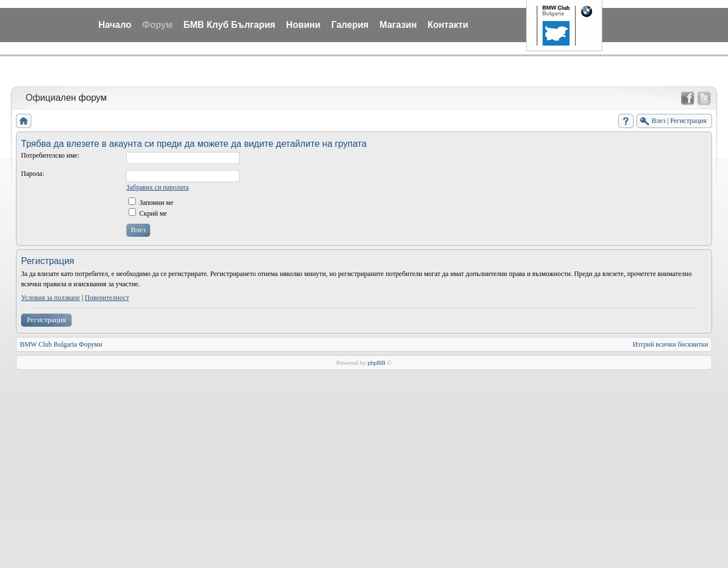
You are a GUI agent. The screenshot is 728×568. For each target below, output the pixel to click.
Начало (115, 25)
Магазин (398, 25)
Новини (303, 25)
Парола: (32, 174)
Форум (158, 25)
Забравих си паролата (158, 187)
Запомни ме (151, 203)
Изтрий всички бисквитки (670, 344)
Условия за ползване (51, 298)
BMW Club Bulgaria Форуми (61, 344)
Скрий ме (148, 213)
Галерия (350, 25)
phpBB (376, 363)
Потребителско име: (50, 155)
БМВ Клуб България (229, 25)
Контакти (448, 25)
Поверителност (107, 298)
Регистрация (46, 320)
